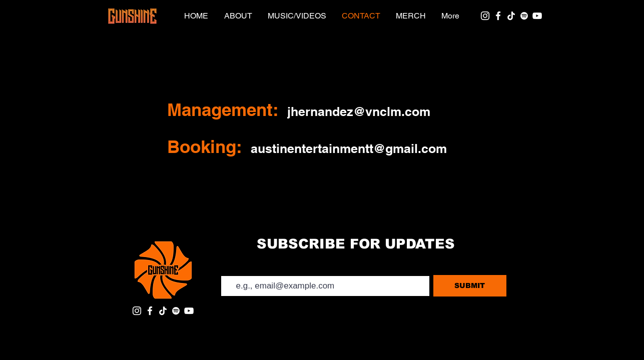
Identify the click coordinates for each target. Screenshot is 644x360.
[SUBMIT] (470, 286)
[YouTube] (537, 16)
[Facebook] (498, 16)
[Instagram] (485, 16)
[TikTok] (511, 16)
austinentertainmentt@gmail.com (349, 148)
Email (229, 267)
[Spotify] (524, 16)
